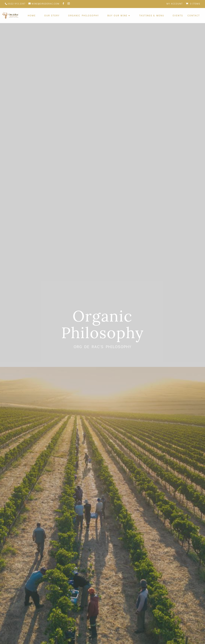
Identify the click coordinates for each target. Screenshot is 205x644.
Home (32, 16)
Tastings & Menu (152, 16)
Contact (194, 16)
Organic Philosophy (84, 16)
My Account (175, 4)
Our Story (52, 16)
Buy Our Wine (117, 16)
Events (178, 16)
